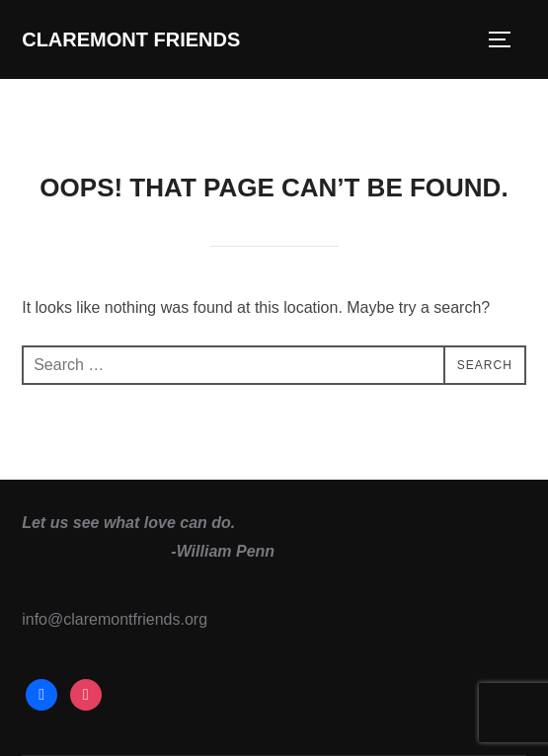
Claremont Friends (131, 39)
